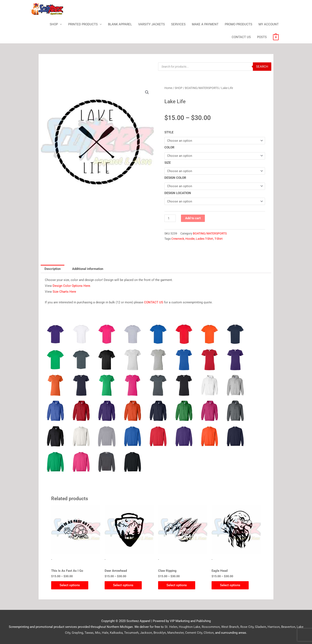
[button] (147, 92)
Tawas (89, 633)
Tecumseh (131, 633)
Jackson (146, 633)
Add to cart (193, 218)
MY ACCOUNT (269, 24)
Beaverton (288, 627)
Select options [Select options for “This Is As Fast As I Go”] (70, 585)
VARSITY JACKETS (151, 24)
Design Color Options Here (71, 286)
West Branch (230, 627)
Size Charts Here (64, 292)
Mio (98, 633)
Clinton (209, 633)
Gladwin (261, 627)
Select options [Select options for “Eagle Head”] (230, 585)
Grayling (77, 633)
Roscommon (211, 627)
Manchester (175, 633)
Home (168, 88)
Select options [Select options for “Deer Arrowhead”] (123, 585)
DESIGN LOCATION (178, 193)
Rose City (247, 627)
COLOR (169, 147)
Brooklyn (160, 633)
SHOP (54, 24)
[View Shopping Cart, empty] (276, 37)
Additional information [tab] (88, 269)
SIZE (168, 163)
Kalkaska (116, 633)
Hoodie (190, 239)
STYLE (169, 132)
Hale (105, 633)
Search (262, 67)
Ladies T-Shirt (205, 239)
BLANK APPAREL (120, 24)
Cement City (194, 633)
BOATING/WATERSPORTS (202, 88)
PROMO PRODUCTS (239, 24)
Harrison (274, 627)
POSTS (262, 37)
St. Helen (171, 627)
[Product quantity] (170, 218)
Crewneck (178, 239)
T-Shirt (219, 239)
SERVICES (178, 24)
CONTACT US (241, 37)
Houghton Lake (190, 627)
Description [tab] (53, 269)
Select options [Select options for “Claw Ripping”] (177, 585)
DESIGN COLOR (175, 178)
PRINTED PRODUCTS (83, 24)
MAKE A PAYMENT (205, 24)
